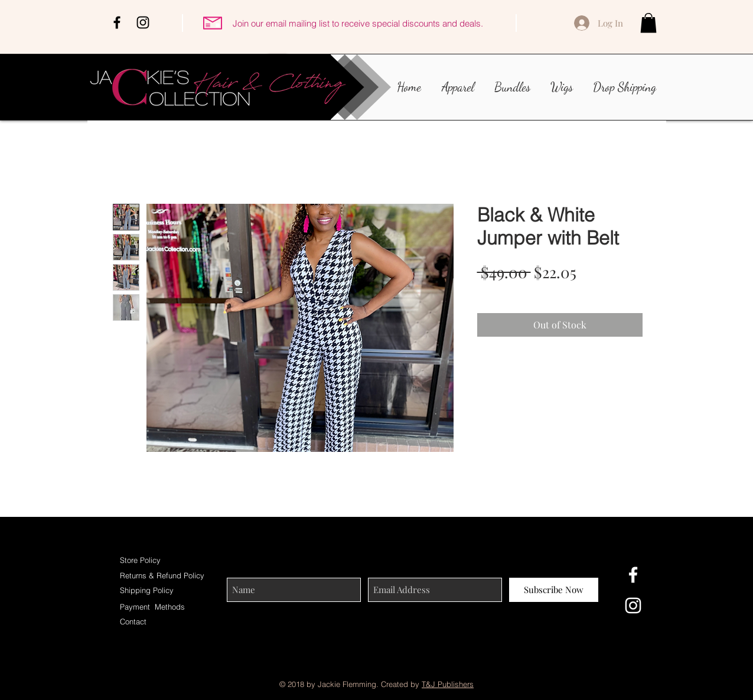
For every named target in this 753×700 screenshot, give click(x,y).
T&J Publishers (448, 684)
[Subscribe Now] (554, 590)
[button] (648, 23)
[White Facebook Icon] (633, 575)
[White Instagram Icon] (633, 605)
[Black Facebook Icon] (117, 22)
